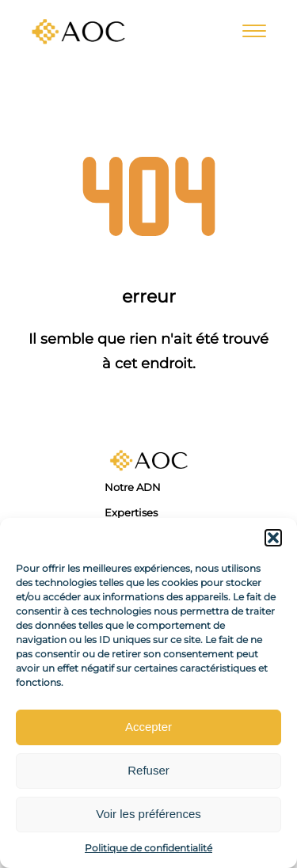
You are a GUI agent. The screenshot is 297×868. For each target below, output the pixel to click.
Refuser (148, 770)
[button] (273, 538)
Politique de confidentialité (148, 848)
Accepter (148, 727)
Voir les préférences (148, 814)
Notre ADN (133, 487)
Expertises (131, 512)
